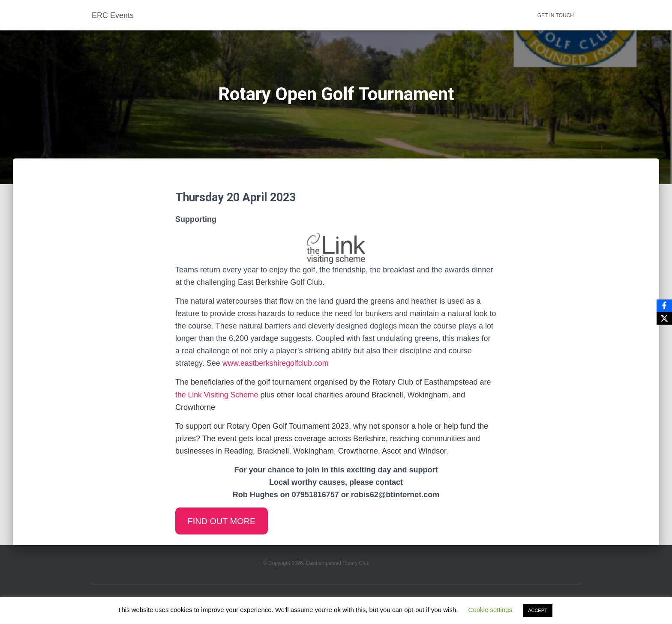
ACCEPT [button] (538, 610)
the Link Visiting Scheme (217, 395)
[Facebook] (664, 306)
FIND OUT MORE (222, 521)
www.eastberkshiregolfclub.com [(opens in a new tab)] (276, 363)
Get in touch (556, 15)
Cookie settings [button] (490, 610)
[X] (664, 319)
